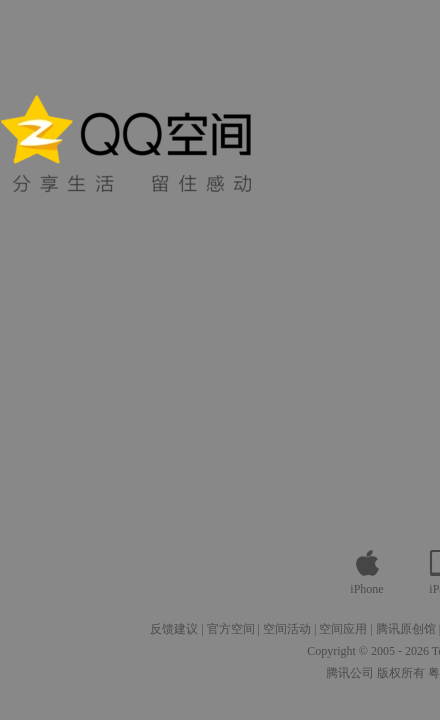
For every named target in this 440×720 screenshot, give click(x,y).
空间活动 (287, 629)
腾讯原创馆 (406, 629)
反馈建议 (174, 629)
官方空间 (231, 629)
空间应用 (343, 629)
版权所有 (401, 673)
